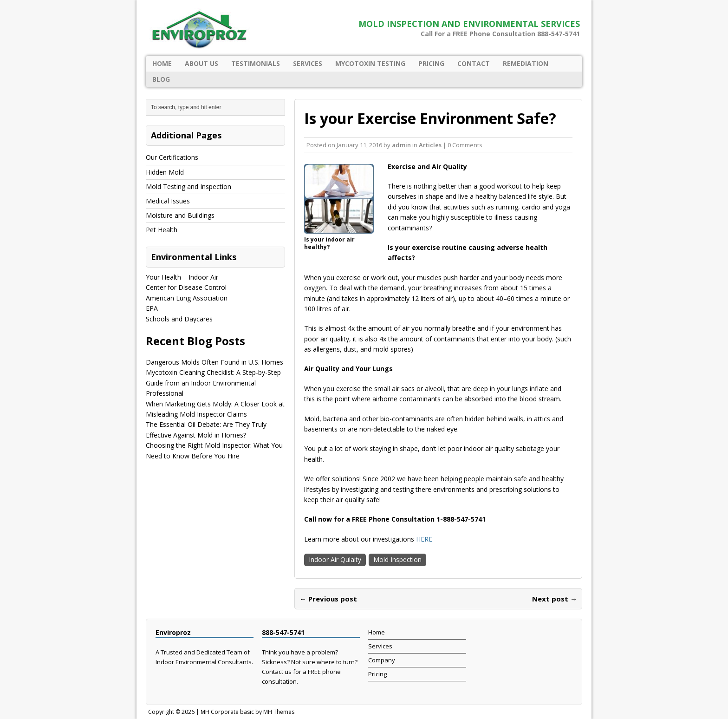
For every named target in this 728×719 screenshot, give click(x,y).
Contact (474, 63)
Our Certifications (172, 157)
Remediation (526, 63)
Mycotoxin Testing (370, 63)
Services (308, 63)
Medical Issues (168, 201)
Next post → (555, 599)
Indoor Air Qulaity (335, 559)
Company (382, 660)
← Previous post (328, 599)
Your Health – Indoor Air (182, 277)
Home (162, 63)
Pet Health (162, 230)
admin (401, 145)
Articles (430, 145)
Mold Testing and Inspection (188, 186)
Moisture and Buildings (180, 215)
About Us (201, 63)
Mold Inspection (397, 559)
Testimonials (256, 63)
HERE (424, 539)
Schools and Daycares (179, 319)
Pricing (431, 63)
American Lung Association (187, 298)
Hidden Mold (165, 172)
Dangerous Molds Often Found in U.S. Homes (214, 362)
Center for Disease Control (186, 287)
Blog (161, 79)
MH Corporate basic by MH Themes (247, 712)
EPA (152, 308)
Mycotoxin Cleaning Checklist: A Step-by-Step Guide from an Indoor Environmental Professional (213, 383)
